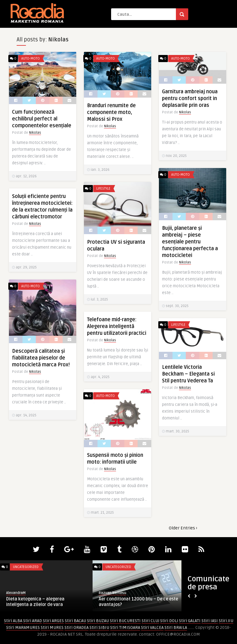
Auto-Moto (31, 59)
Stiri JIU (226, 621)
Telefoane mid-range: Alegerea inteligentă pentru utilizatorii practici (117, 326)
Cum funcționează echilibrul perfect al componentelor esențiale (42, 119)
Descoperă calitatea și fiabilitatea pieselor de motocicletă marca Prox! (41, 358)
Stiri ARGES (53, 621)
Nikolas (35, 133)
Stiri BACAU (75, 621)
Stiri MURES (52, 627)
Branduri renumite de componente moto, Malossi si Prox (111, 112)
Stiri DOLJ (169, 621)
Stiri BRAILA (176, 627)
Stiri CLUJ (150, 621)
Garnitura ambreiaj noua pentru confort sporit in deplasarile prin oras (190, 99)
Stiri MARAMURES (23, 627)
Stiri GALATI (190, 621)
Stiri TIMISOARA (125, 627)
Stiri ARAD (33, 621)
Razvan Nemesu (112, 593)
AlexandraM (16, 593)
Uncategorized (26, 567)
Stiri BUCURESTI (125, 621)
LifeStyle (103, 189)
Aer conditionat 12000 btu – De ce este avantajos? (138, 602)
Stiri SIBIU (99, 627)
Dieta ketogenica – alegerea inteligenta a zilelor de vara (35, 602)
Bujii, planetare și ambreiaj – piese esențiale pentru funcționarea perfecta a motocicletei (190, 242)
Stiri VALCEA (152, 627)
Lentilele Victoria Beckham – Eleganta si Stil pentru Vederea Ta (188, 374)
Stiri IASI (210, 621)
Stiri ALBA (13, 621)
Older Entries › (183, 528)
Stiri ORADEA (77, 627)
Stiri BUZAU (98, 621)
